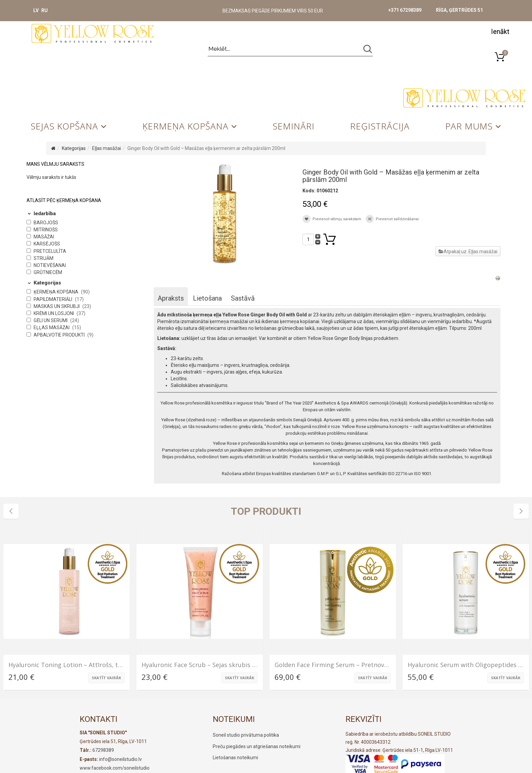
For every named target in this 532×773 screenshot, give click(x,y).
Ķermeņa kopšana (186, 126)
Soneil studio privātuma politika (246, 735)
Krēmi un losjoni (54, 313)
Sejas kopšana (64, 126)
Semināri (294, 126)
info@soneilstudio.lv (120, 759)
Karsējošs (47, 244)
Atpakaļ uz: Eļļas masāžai (468, 252)
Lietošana (207, 298)
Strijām (44, 258)
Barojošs (46, 223)
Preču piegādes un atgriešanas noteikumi (257, 746)
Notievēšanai (50, 265)
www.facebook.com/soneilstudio (115, 768)
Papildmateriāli (53, 299)
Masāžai (44, 237)
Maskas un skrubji (57, 306)
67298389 (103, 750)
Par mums (469, 126)
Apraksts (171, 298)
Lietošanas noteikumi (235, 758)
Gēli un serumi (51, 320)
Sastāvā (243, 298)
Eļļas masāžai (107, 148)
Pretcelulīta (50, 251)
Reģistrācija (380, 126)
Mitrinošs (46, 230)
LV (36, 10)
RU (45, 10)
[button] (500, 31)
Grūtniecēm (48, 272)
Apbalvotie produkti (60, 335)
